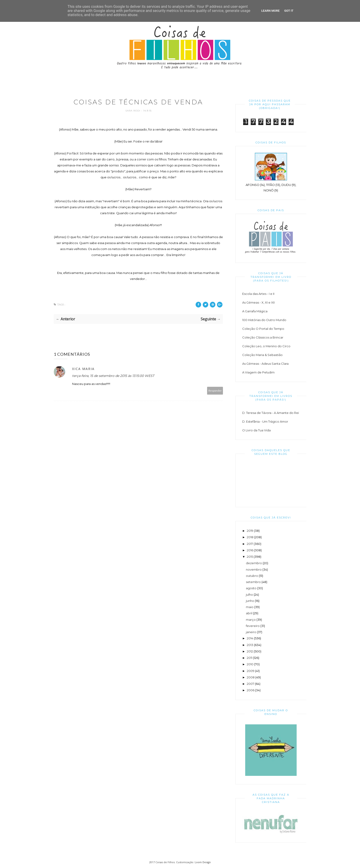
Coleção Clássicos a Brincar (263, 337)
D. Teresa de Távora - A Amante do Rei (271, 413)
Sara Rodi (133, 111)
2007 (250, 684)
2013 (250, 645)
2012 (250, 651)
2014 (250, 638)
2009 (251, 671)
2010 (250, 664)
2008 (251, 677)
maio (250, 607)
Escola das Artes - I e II (258, 294)
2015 (250, 557)
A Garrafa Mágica (255, 311)
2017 (250, 544)
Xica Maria (83, 369)
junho (250, 601)
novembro (254, 569)
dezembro (254, 563)
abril (249, 613)
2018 (250, 537)
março (251, 620)
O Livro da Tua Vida (256, 430)
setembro (253, 582)
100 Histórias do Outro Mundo (264, 320)
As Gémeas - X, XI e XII (258, 302)
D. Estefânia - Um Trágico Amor (265, 421)
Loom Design (203, 862)
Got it (289, 11)
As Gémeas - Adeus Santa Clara (265, 364)
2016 (250, 550)
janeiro (251, 632)
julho (249, 595)
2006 (251, 690)
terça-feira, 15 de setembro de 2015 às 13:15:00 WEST (113, 376)
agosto (251, 588)
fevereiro (253, 626)
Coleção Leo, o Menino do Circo (266, 346)
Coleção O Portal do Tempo (263, 329)
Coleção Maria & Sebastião (262, 355)
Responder (215, 391)
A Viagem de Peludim (258, 372)
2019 (250, 531)
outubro (252, 576)
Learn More (270, 11)
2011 (250, 658)
